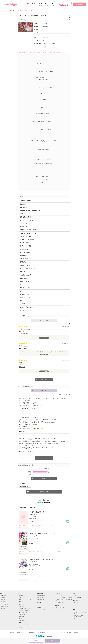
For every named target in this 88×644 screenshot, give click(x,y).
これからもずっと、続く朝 (27, 307)
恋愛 (20, 598)
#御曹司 (35, 52)
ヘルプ (70, 632)
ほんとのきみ (23, 223)
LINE (75, 607)
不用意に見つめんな (25, 281)
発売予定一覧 (40, 598)
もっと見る (44, 379)
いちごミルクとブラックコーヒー (28, 233)
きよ (25, 362)
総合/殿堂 (21, 596)
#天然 (33, 551)
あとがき (22, 310)
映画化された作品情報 (42, 610)
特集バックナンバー (60, 608)
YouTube (76, 605)
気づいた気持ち (24, 278)
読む (52, 641)
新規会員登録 (80, 4)
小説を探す (3, 596)
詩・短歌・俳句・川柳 (24, 625)
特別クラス (23, 214)
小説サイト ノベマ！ (78, 619)
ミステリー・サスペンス (24, 610)
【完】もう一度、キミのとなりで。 (40, 560)
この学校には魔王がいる (26, 201)
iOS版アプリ (77, 596)
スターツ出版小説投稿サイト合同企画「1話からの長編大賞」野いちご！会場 (64, 599)
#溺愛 (23, 551)
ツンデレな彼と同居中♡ (37, 512)
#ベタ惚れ (60, 52)
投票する (44, 479)
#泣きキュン (26, 577)
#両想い (55, 52)
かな (25, 346)
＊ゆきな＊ (65, 20)
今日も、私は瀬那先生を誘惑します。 (41, 534)
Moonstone (32, 514)
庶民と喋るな (23, 227)
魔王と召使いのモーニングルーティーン (30, 211)
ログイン (72, 4)
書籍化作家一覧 (41, 600)
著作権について (63, 632)
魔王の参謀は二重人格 (26, 217)
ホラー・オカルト (23, 612)
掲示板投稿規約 (42, 632)
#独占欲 (59, 551)
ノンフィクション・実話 (24, 608)
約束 (21, 291)
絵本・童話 (21, 621)
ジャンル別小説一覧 (5, 604)
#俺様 (30, 551)
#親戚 (32, 525)
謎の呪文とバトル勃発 (26, 246)
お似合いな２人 (24, 272)
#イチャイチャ (48, 551)
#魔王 (20, 52)
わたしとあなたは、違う (26, 275)
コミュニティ (4, 608)
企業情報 (76, 632)
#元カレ (20, 577)
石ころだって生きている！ (27, 220)
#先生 (20, 551)
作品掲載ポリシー (32, 632)
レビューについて (64, 324)
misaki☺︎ (26, 329)
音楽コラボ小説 (4, 606)
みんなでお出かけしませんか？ (28, 268)
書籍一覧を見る (44, 492)
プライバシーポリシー (52, 632)
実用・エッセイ (22, 623)
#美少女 (45, 525)
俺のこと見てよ (24, 249)
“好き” (21, 285)
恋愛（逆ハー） (22, 602)
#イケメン (49, 525)
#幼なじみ (25, 525)
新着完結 (3, 598)
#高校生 (20, 525)
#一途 (39, 577)
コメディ (21, 619)
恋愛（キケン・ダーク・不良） (26, 600)
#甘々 (26, 551)
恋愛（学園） (22, 604)
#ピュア (35, 577)
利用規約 (12, 632)
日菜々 (21, 452)
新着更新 (3, 602)
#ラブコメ (43, 52)
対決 (21, 301)
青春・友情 (21, 606)
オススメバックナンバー (61, 610)
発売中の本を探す (41, 596)
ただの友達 (23, 304)
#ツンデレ (29, 52)
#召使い (24, 52)
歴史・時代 (21, 617)
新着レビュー (4, 600)
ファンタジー (22, 614)
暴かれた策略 (23, 256)
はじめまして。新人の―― (27, 240)
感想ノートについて (64, 394)
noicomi (39, 605)
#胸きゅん (40, 525)
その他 (20, 627)
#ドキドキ (54, 551)
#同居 (39, 52)
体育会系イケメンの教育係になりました (30, 230)
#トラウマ (50, 577)
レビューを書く (44, 320)
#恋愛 (36, 525)
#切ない (31, 577)
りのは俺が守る (24, 259)
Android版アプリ (78, 598)
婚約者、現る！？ (24, 262)
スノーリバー (23, 408)
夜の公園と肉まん (24, 243)
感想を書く (44, 391)
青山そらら (32, 562)
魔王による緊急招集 (25, 252)
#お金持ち (49, 52)
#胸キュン (42, 551)
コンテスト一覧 (59, 596)
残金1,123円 (23, 204)
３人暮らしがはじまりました (27, 265)
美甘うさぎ (32, 536)
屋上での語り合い (24, 294)
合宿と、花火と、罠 (25, 297)
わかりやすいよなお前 (26, 236)
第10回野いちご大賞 (60, 603)
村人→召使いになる (25, 207)
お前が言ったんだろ (25, 288)
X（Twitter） (77, 603)
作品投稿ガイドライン (21, 632)
